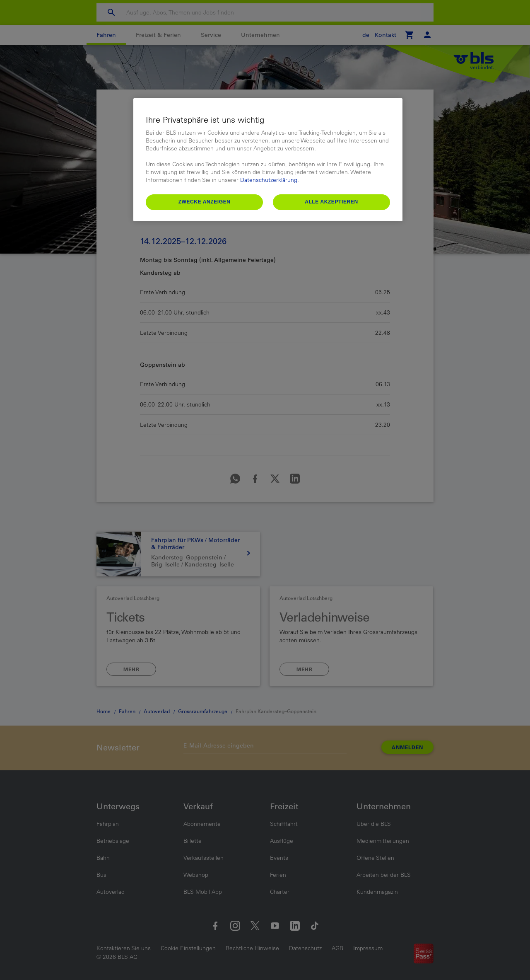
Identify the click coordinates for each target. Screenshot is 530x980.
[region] (268, 160)
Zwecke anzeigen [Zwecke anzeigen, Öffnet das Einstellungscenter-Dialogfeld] (205, 202)
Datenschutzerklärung (269, 180)
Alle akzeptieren (331, 202)
